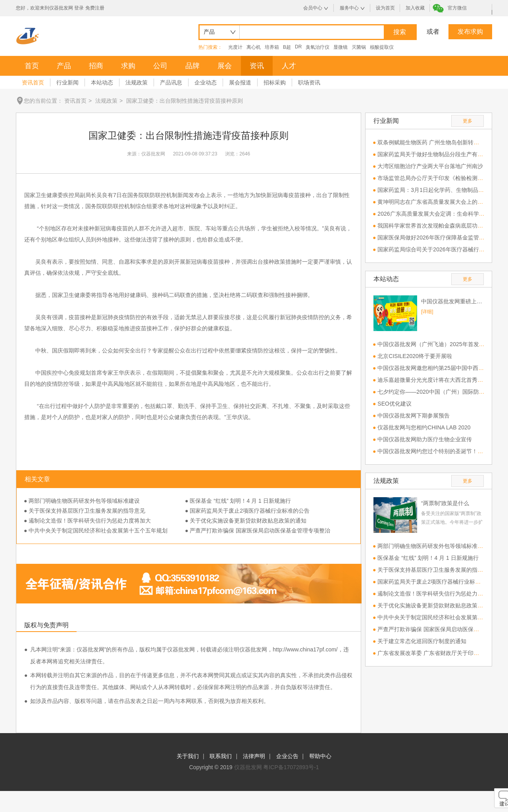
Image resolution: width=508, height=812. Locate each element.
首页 (32, 66)
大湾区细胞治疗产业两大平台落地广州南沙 (430, 166)
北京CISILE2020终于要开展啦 (415, 356)
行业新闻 (67, 82)
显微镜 (341, 47)
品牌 (192, 66)
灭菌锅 (359, 47)
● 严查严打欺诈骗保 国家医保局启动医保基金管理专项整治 (258, 530)
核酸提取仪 (382, 47)
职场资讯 (309, 82)
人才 (289, 66)
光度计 (235, 47)
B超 (287, 47)
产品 (64, 66)
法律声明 (254, 756)
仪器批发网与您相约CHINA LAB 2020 (424, 427)
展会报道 (240, 82)
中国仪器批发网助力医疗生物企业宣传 (425, 439)
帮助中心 (320, 756)
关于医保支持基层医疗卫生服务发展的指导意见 (436, 570)
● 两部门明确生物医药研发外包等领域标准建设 (82, 501)
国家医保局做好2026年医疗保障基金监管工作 (434, 237)
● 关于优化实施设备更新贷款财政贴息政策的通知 (246, 521)
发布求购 (470, 32)
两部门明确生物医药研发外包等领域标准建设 (433, 546)
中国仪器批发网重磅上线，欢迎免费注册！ (452, 301)
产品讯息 (171, 82)
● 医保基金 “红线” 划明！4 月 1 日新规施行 (238, 501)
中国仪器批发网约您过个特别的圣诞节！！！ (433, 451)
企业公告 (287, 756)
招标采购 (275, 82)
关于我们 (188, 756)
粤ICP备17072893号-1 (291, 767)
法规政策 (137, 82)
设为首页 (385, 8)
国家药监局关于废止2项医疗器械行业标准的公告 (437, 582)
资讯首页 (33, 82)
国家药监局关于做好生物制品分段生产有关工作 (436, 154)
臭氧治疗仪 (317, 47)
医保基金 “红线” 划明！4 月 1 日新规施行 (428, 558)
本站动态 (102, 82)
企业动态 (206, 82)
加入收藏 (415, 8)
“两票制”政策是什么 (445, 503)
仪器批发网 (248, 767)
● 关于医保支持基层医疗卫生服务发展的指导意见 (85, 511)
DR (298, 47)
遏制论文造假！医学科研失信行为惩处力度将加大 (439, 594)
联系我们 (221, 756)
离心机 (254, 47)
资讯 (257, 66)
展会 (225, 66)
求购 (128, 66)
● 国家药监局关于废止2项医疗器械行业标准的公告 (247, 511)
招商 (96, 66)
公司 (160, 66)
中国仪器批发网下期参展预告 (414, 416)
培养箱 (272, 47)
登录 (79, 8)
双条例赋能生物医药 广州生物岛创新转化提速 (434, 142)
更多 (468, 121)
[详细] (427, 312)
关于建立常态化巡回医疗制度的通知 (422, 641)
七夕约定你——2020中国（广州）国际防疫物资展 (439, 392)
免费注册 (95, 8)
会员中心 (313, 8)
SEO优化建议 (394, 404)
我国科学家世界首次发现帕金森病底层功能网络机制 (441, 226)
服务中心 (349, 8)
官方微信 (457, 8)
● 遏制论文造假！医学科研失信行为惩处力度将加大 (87, 521)
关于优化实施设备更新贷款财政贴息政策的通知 (436, 605)
